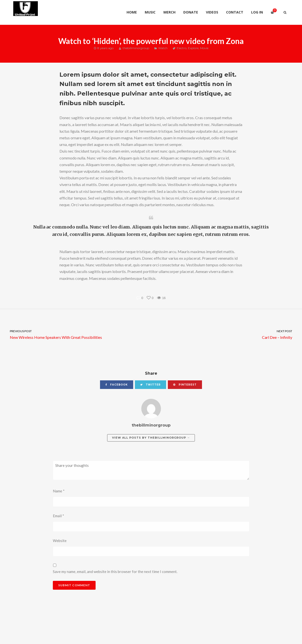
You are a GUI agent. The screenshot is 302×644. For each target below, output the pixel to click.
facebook (117, 385)
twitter (151, 385)
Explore (193, 48)
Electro (182, 48)
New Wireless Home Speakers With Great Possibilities (76, 334)
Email (58, 516)
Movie (204, 48)
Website (60, 541)
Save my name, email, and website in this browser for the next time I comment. (115, 572)
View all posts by (151, 438)
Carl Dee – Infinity (227, 334)
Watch (163, 48)
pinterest (185, 385)
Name (59, 491)
